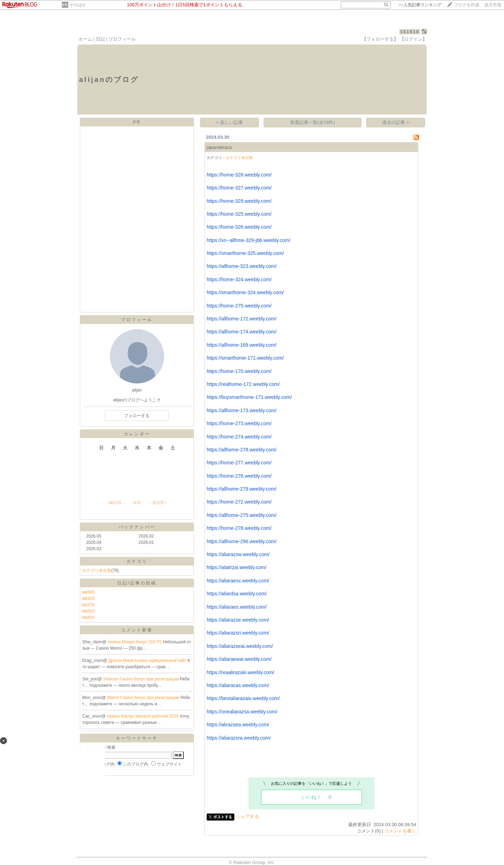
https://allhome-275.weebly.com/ (241, 515)
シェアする (248, 816)
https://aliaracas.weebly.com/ (238, 685)
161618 (410, 32)
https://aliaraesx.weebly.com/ (238, 581)
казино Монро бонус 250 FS (135, 642)
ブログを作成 (467, 5)
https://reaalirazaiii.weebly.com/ (240, 672)
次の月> (159, 503)
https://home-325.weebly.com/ (239, 214)
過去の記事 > (396, 122)
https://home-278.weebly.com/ (239, 528)
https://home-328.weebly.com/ (239, 175)
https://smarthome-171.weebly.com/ (245, 358)
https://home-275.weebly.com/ (239, 306)
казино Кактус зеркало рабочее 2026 (143, 716)
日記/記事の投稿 (137, 583)
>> (420, 5)
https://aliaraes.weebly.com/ (237, 607)
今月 (137, 503)
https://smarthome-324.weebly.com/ (245, 292)
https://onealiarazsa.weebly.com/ (242, 712)
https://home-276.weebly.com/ (239, 476)
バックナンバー (137, 527)
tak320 (88, 598)
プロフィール (122, 39)
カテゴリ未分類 (97, 570)
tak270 (88, 605)
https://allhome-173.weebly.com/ (241, 410)
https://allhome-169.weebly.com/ (241, 345)
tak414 (88, 617)
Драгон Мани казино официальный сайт (148, 660)
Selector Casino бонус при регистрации (142, 679)
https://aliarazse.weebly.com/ (238, 620)
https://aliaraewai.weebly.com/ (239, 659)
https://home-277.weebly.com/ (239, 463)
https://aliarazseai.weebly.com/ (240, 646)
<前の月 (114, 503)
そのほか (78, 5)
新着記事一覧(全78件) (313, 122)
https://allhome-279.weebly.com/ (241, 489)
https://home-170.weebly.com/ (239, 371)
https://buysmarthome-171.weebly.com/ (249, 397)
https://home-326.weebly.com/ (239, 227)
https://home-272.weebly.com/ (239, 502)
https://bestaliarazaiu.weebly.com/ (243, 698)
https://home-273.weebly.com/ (239, 423)
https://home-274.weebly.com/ (239, 437)
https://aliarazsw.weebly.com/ (238, 554)
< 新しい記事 (230, 122)
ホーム (85, 39)
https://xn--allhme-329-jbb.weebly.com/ (248, 240)
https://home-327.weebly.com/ (239, 188)
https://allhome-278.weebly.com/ (241, 450)
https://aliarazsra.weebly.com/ (239, 738)
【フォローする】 (380, 39)
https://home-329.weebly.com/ (239, 201)
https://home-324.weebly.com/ (239, 279)
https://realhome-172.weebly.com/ (243, 384)
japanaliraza (219, 147)
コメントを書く (400, 831)
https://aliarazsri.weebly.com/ (238, 633)
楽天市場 (493, 5)
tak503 (88, 611)
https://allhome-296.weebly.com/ (241, 541)
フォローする (137, 416)
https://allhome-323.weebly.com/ (241, 266)
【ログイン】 (413, 39)
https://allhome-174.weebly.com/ (241, 332)
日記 (100, 39)
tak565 (88, 592)
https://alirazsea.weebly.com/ (238, 725)
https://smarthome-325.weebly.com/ (245, 253)
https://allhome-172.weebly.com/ (241, 319)
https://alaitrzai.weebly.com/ (236, 567)
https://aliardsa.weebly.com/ (237, 594)
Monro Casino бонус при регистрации (144, 698)
